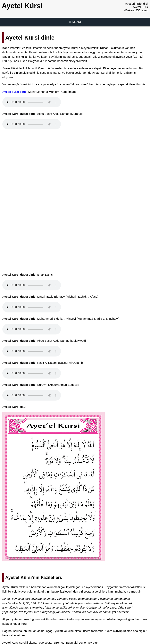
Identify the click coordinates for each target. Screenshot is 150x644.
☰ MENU (75, 22)
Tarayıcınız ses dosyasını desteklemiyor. (32, 102)
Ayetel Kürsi (22, 6)
